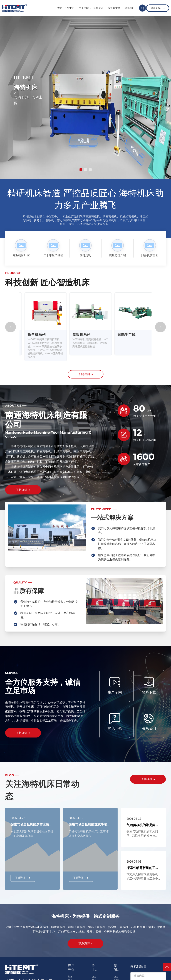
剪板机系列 (31, 335)
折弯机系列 (76, 335)
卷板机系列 (121, 335)
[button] (81, 170)
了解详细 (23, 878)
